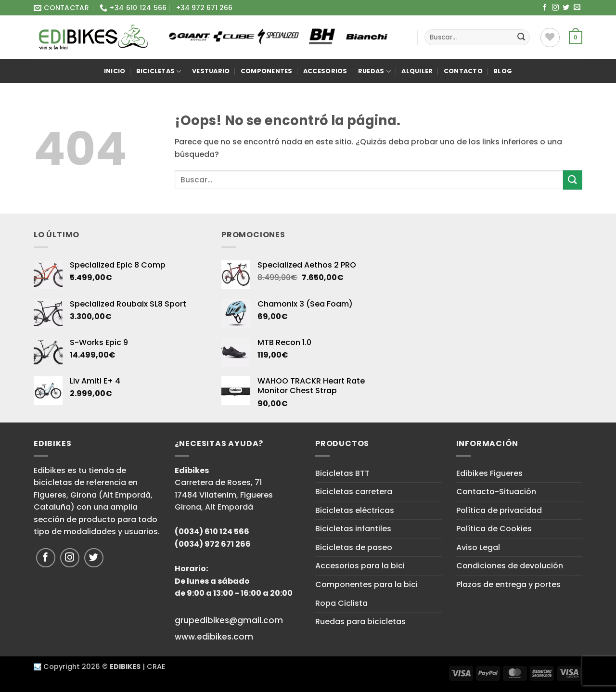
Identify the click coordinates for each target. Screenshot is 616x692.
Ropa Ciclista (341, 603)
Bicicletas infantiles (353, 529)
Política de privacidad (499, 510)
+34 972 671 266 (204, 8)
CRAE (156, 666)
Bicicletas (159, 71)
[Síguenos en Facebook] (545, 8)
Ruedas (374, 71)
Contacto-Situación (496, 492)
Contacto (463, 71)
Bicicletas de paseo (354, 547)
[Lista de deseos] (550, 38)
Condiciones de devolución (510, 566)
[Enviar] (521, 38)
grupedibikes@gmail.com (229, 620)
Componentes (267, 71)
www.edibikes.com (214, 637)
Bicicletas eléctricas (355, 510)
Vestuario (211, 71)
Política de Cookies (494, 529)
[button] (576, 38)
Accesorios (325, 71)
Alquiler (417, 71)
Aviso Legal (478, 547)
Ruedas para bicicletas (360, 622)
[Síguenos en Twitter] (566, 8)
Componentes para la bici (366, 584)
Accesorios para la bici (360, 566)
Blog (503, 71)
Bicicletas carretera (354, 492)
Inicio (115, 71)
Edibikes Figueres (489, 473)
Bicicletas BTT (342, 473)
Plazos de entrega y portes (508, 584)
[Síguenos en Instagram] (555, 8)
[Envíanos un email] (577, 8)
